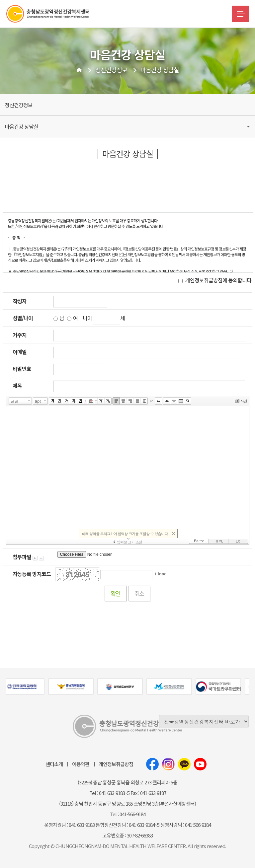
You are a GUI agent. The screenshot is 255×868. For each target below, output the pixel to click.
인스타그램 (168, 764)
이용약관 (81, 764)
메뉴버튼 (240, 14)
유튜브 (200, 764)
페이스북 (152, 764)
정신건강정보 (111, 70)
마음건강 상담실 (160, 70)
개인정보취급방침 (116, 764)
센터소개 (54, 764)
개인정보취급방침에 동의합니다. (215, 280)
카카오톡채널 (184, 764)
